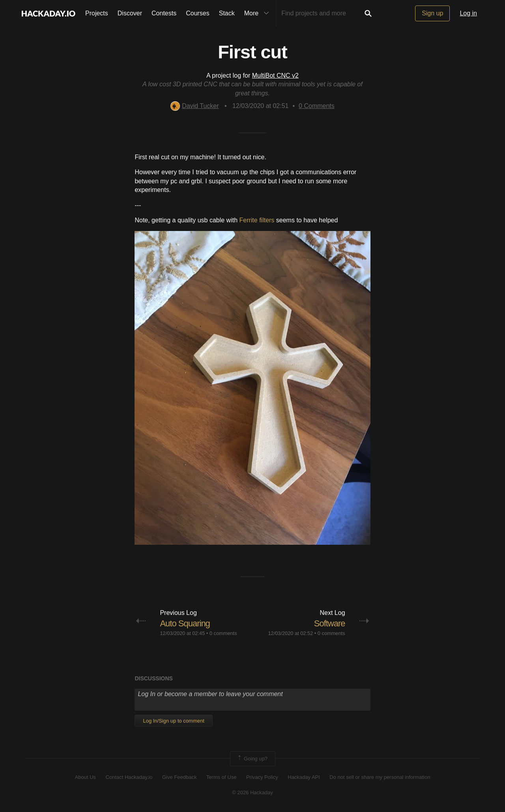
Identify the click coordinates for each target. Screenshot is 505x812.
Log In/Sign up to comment (173, 721)
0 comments (223, 633)
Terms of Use (222, 777)
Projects (97, 13)
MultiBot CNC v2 (275, 75)
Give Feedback (179, 777)
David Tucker (195, 106)
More (258, 13)
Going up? (252, 759)
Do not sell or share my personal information (380, 777)
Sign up (432, 13)
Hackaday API (304, 777)
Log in (468, 13)
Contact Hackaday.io (129, 777)
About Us (85, 777)
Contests (164, 13)
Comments (317, 106)
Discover (130, 13)
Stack (227, 13)
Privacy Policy (262, 777)
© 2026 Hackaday (252, 792)
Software (330, 623)
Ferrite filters (257, 220)
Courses (198, 13)
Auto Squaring (185, 623)
